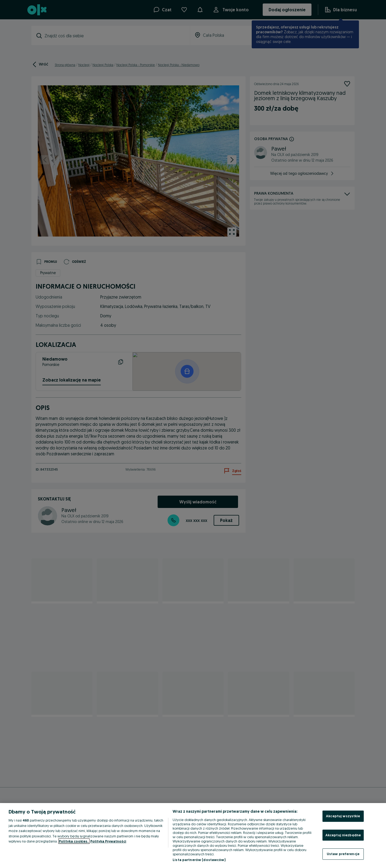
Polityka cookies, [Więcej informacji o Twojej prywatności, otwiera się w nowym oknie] (74, 841)
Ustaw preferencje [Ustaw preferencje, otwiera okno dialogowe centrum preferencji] (343, 854)
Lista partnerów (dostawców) (199, 860)
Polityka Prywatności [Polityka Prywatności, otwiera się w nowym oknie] (108, 841)
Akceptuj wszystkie (343, 816)
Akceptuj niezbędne (343, 835)
